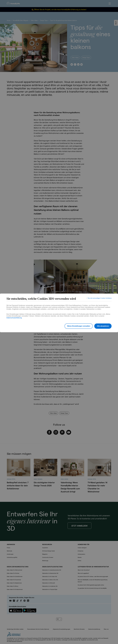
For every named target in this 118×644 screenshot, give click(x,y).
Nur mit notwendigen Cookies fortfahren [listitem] (99, 299)
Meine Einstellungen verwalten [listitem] (77, 326)
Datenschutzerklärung (14, 318)
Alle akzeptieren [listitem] (103, 326)
